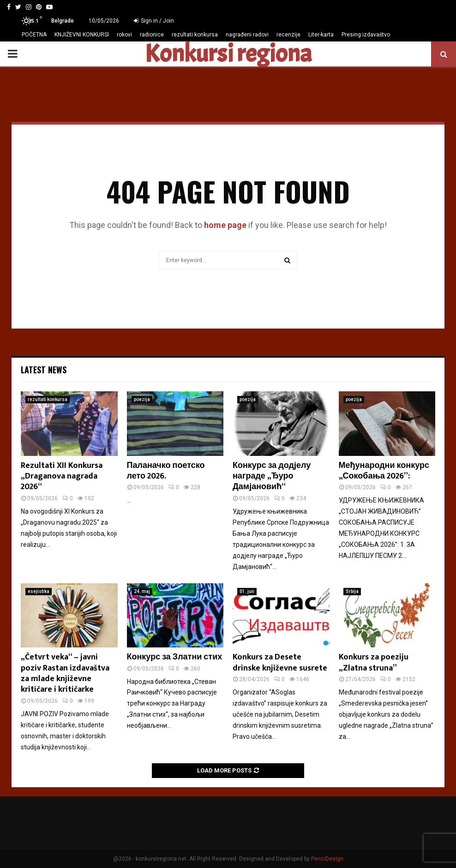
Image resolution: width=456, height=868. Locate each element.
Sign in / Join (154, 21)
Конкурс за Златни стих (175, 657)
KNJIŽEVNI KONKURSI (82, 35)
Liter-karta (321, 35)
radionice (152, 35)
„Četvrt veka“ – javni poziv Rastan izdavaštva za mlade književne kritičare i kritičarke (65, 673)
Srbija (352, 591)
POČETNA (34, 35)
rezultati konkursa (195, 35)
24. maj (142, 591)
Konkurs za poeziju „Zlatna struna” (374, 662)
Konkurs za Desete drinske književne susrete (280, 662)
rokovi (124, 35)
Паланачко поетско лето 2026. (166, 471)
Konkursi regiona (228, 54)
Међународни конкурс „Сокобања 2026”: (384, 471)
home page (225, 225)
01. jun (247, 591)
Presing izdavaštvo (366, 35)
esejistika (39, 591)
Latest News (44, 370)
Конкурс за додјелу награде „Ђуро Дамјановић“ (272, 476)
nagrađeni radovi (247, 35)
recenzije (288, 35)
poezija (142, 399)
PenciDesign (327, 859)
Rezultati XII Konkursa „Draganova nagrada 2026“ (62, 476)
